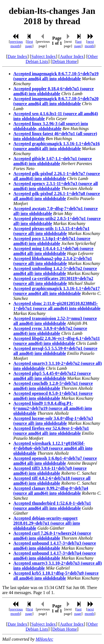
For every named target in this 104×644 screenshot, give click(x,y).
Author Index (72, 56)
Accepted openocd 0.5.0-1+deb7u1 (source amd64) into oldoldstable (53, 396)
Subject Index (44, 56)
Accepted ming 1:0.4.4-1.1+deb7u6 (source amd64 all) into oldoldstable (53, 251)
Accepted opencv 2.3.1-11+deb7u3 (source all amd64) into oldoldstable (56, 186)
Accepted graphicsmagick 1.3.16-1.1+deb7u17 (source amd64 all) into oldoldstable (57, 291)
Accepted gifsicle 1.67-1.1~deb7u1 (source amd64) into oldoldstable (53, 161)
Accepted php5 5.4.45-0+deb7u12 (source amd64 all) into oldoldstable (52, 376)
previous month (16, 44)
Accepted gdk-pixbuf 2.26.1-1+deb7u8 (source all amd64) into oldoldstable (57, 196)
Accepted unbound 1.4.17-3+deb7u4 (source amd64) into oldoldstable (55, 556)
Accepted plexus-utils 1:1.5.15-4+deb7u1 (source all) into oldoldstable (51, 231)
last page (78, 44)
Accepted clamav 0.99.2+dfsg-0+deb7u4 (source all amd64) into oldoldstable (51, 491)
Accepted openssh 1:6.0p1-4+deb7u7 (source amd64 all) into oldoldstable (55, 461)
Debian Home (64, 61)
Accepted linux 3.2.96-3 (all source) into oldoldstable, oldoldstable (51, 126)
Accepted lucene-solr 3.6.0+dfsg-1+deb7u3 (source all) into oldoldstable (53, 421)
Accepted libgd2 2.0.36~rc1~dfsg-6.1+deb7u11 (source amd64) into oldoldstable (57, 341)
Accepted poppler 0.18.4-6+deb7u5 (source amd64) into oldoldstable (54, 91)
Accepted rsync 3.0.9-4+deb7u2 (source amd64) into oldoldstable (50, 331)
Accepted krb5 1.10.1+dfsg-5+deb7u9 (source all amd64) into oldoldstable (56, 576)
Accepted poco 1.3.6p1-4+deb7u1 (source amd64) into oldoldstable (52, 241)
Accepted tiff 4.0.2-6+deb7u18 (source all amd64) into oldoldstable (52, 481)
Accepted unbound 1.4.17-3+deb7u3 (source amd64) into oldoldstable (55, 546)
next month (89, 44)
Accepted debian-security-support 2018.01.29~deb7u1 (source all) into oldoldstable (47, 523)
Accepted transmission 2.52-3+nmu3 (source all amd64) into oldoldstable (55, 321)
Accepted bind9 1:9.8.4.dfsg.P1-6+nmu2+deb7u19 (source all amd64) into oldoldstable (53, 408)
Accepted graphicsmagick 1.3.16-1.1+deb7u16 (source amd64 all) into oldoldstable (57, 146)
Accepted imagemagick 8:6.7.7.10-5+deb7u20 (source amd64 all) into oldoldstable (56, 101)
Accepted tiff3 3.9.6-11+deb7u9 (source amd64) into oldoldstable (50, 471)
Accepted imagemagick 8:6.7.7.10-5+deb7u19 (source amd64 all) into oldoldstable (56, 76)
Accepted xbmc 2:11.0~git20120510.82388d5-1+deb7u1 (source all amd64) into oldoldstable (57, 306)
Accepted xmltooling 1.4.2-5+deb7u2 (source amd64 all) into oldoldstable (55, 271)
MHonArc (44, 639)
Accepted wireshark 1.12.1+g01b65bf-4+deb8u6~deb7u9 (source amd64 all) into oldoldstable (53, 448)
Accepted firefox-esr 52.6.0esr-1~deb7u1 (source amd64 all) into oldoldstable (51, 431)
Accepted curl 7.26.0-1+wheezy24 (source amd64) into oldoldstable (52, 536)
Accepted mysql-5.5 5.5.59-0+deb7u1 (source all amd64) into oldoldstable (55, 351)
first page (29, 44)
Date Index (18, 56)
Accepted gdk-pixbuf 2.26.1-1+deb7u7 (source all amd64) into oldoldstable (57, 176)
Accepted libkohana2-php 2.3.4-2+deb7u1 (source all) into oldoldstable (53, 261)
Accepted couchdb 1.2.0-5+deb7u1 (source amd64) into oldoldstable (53, 386)
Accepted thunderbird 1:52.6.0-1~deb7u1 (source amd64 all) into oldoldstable (52, 506)
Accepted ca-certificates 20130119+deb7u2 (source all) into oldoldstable (53, 281)
